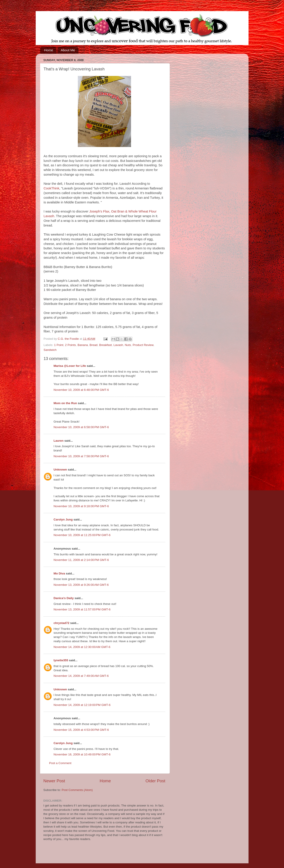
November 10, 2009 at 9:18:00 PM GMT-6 (81, 506)
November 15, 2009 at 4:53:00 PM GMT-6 (81, 730)
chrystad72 (62, 623)
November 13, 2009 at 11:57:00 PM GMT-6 (82, 609)
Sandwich (50, 350)
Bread (94, 345)
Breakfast (105, 345)
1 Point (59, 345)
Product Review (143, 345)
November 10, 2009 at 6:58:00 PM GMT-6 (81, 427)
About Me (68, 50)
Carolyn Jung (63, 519)
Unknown (60, 470)
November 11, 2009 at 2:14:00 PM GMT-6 (81, 560)
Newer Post (54, 781)
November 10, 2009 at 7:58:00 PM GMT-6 (81, 456)
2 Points (70, 345)
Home (49, 50)
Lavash (118, 345)
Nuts (128, 345)
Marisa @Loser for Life (70, 366)
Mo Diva (59, 573)
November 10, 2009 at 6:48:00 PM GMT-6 (81, 390)
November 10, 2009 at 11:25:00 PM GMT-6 (82, 535)
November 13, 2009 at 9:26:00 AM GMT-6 (81, 585)
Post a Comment (60, 763)
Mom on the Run (65, 403)
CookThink (52, 188)
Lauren (59, 441)
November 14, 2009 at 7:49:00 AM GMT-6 (81, 676)
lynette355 (61, 660)
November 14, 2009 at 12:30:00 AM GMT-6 (82, 647)
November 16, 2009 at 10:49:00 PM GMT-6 (82, 754)
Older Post (155, 781)
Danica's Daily (64, 598)
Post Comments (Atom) (77, 790)
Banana (83, 345)
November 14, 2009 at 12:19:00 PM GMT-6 (82, 705)
